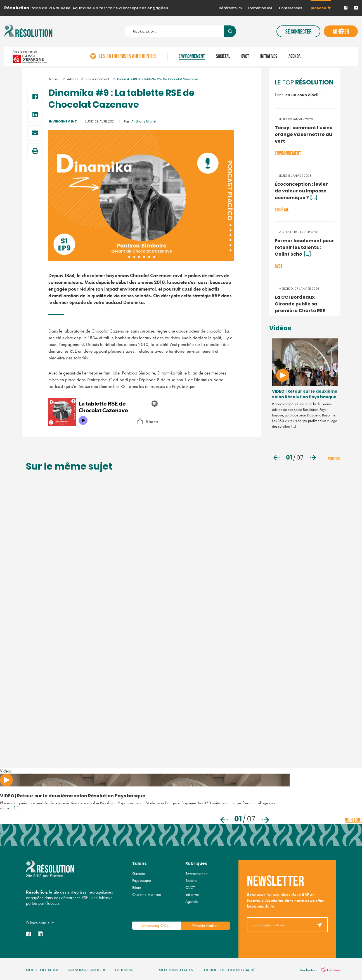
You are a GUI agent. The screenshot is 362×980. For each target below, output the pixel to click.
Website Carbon (205, 925)
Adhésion (124, 970)
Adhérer (341, 32)
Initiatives (269, 56)
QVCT (245, 56)
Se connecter (298, 32)
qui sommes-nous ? (86, 970)
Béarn (137, 888)
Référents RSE (231, 8)
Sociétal (223, 56)
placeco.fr (321, 8)
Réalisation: (320, 970)
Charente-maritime (147, 895)
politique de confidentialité (229, 970)
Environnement (192, 56)
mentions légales (176, 970)
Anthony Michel (140, 122)
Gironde (139, 874)
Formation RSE (260, 8)
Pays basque (142, 881)
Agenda (294, 56)
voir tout (334, 459)
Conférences (291, 8)
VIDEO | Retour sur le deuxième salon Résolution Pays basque (305, 394)
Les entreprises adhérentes (127, 56)
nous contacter (42, 970)
